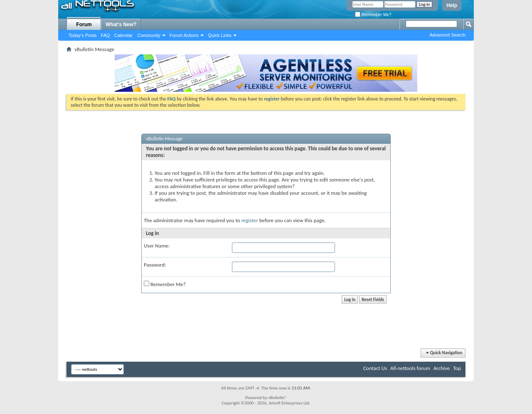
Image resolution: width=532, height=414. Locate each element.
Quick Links (220, 35)
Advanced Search (447, 35)
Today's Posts (83, 35)
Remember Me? (373, 15)
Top (457, 368)
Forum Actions (184, 35)
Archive (442, 368)
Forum (84, 24)
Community (149, 35)
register (250, 220)
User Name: (157, 246)
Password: (155, 265)
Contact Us (375, 368)
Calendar (124, 35)
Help (452, 5)
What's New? (121, 24)
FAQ (106, 35)
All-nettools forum (410, 368)
